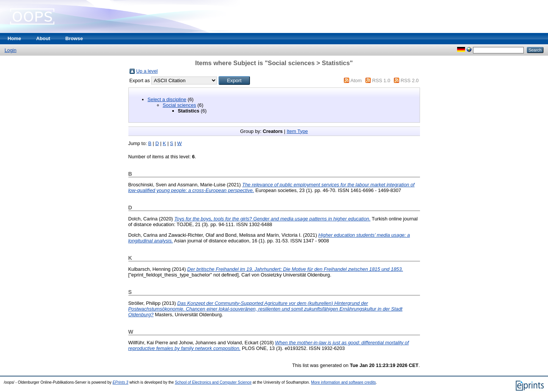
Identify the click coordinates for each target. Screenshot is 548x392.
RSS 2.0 (410, 80)
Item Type (297, 131)
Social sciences (180, 105)
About (43, 38)
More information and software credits (343, 382)
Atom (356, 80)
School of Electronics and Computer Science (213, 382)
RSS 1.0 (381, 80)
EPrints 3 (120, 382)
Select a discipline (167, 99)
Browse (74, 38)
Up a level (147, 71)
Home (14, 38)
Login (10, 50)
